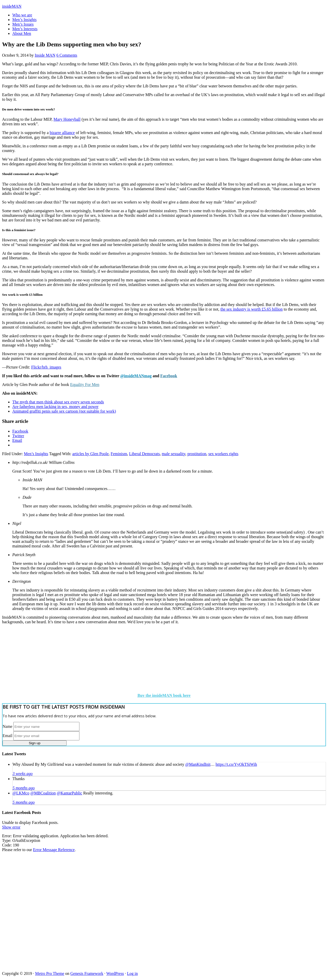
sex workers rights (223, 454)
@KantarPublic (70, 793)
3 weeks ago (23, 774)
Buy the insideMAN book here (164, 695)
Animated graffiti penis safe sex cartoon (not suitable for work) (64, 411)
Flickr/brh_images (46, 367)
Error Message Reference (54, 850)
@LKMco (21, 793)
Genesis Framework (87, 973)
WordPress (115, 973)
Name (7, 726)
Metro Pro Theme (50, 973)
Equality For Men (85, 385)
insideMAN (12, 6)
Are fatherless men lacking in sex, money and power (55, 407)
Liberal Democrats (145, 454)
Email (7, 736)
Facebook (169, 376)
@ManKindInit (198, 764)
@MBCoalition (43, 793)
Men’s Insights (36, 454)
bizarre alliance (62, 133)
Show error (11, 827)
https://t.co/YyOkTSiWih (236, 764)
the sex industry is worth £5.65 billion (252, 309)
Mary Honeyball (67, 119)
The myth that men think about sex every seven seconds (58, 402)
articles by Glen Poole (90, 454)
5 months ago (24, 788)
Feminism (119, 454)
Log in (132, 973)
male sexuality (173, 454)
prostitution (197, 454)
